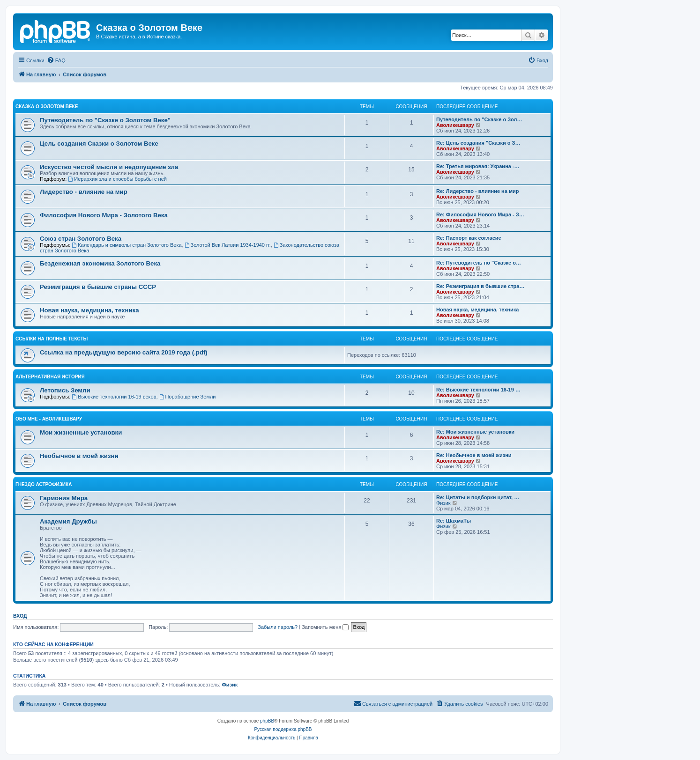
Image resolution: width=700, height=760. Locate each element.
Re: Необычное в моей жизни (474, 455)
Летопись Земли (65, 390)
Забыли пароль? (278, 627)
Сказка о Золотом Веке (47, 107)
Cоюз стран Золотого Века (81, 239)
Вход (20, 616)
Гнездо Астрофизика (44, 484)
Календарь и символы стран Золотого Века (127, 245)
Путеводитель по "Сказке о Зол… (479, 119)
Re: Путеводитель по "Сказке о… (479, 263)
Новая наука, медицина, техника (89, 310)
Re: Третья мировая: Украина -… (478, 166)
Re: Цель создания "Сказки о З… (478, 143)
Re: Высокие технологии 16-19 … (478, 390)
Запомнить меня (325, 627)
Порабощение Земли (188, 397)
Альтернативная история (50, 377)
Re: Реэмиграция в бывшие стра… (480, 286)
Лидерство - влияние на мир (84, 192)
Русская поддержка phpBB (283, 729)
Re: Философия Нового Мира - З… (480, 214)
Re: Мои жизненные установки (475, 432)
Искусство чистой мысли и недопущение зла (109, 167)
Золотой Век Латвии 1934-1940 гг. (228, 245)
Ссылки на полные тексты (52, 339)
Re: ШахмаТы (454, 521)
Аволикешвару (455, 125)
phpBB (267, 721)
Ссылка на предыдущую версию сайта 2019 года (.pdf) (124, 352)
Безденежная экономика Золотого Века (100, 263)
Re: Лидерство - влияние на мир (478, 191)
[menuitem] (56, 60)
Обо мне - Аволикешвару (49, 419)
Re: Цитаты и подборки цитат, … (478, 497)
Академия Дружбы (68, 521)
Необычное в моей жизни (79, 456)
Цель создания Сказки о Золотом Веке (99, 144)
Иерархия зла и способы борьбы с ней (117, 179)
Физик (443, 503)
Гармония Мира (64, 498)
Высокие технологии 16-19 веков (114, 397)
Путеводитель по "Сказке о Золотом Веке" (105, 120)
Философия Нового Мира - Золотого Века (104, 215)
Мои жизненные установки (81, 432)
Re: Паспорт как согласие (469, 238)
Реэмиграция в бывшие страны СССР (98, 287)
